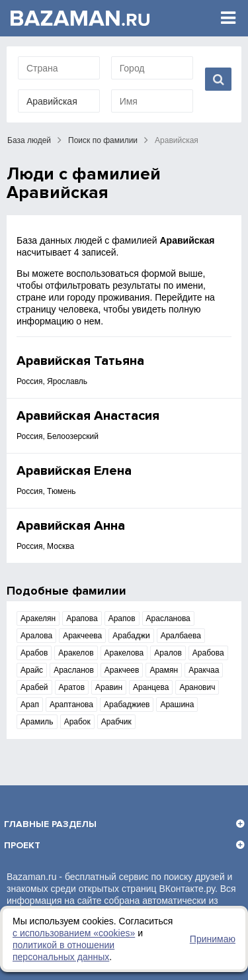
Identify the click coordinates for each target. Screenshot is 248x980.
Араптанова (71, 705)
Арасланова (168, 618)
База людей (29, 140)
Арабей (34, 687)
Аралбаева (181, 636)
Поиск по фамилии (103, 140)
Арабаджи (131, 636)
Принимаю (213, 939)
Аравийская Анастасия (88, 416)
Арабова (208, 653)
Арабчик (116, 722)
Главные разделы (50, 824)
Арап (30, 705)
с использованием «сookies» (74, 933)
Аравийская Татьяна (80, 361)
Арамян (164, 670)
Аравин (109, 687)
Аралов (168, 653)
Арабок (77, 722)
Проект (22, 845)
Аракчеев (122, 670)
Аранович (197, 687)
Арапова (82, 618)
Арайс (32, 670)
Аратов (72, 687)
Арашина (177, 705)
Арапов (122, 618)
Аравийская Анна (71, 526)
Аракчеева (82, 636)
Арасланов (74, 670)
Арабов (34, 653)
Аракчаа (204, 670)
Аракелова (124, 653)
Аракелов (76, 653)
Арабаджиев (127, 705)
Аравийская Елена (74, 471)
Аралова (36, 636)
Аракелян (38, 618)
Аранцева (151, 687)
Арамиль (37, 722)
